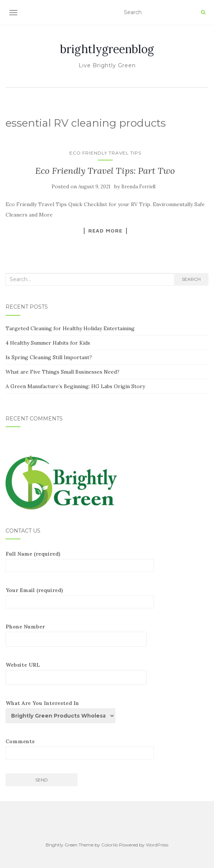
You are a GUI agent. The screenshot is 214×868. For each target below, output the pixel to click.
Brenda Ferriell (138, 187)
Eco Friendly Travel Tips (105, 153)
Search (191, 279)
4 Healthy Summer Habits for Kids (48, 343)
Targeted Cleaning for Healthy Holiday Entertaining (70, 328)
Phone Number (80, 635)
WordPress (157, 845)
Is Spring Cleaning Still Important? (49, 357)
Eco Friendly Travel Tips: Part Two (105, 171)
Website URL (80, 673)
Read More (105, 231)
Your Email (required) (80, 598)
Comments (80, 749)
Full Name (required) (80, 561)
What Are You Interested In (63, 711)
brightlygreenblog (107, 49)
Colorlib (110, 845)
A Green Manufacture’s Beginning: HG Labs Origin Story (75, 386)
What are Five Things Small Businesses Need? (62, 372)
